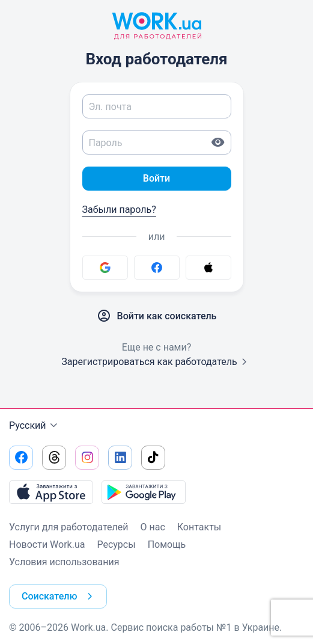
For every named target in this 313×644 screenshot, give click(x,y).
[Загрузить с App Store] (51, 492)
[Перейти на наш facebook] (21, 458)
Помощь (167, 544)
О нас (153, 527)
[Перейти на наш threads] (54, 458)
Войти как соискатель (157, 316)
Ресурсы (116, 544)
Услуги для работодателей (69, 527)
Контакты (199, 527)
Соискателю (59, 596)
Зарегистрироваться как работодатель (156, 362)
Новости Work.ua (47, 544)
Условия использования (64, 562)
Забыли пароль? (119, 210)
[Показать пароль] (218, 143)
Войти (156, 178)
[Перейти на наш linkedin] (120, 458)
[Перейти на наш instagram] (87, 458)
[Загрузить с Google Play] (144, 492)
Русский (35, 426)
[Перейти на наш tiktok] (153, 458)
